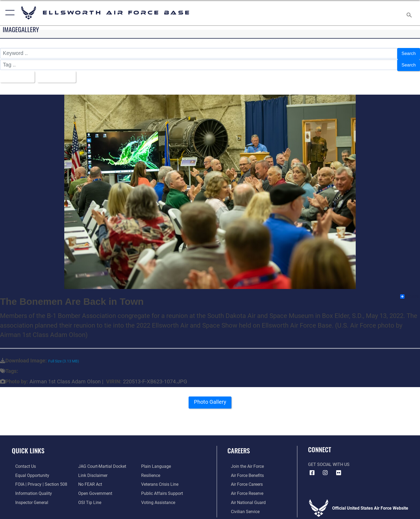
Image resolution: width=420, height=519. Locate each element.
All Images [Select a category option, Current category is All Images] (17, 74)
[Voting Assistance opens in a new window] (159, 499)
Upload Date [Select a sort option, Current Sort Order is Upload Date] (61, 74)
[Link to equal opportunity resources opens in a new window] (29, 472)
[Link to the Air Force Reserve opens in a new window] (244, 490)
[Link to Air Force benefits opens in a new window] (244, 472)
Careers (239, 448)
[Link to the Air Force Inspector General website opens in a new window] (28, 499)
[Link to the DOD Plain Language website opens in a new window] (157, 463)
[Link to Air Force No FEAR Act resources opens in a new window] (89, 481)
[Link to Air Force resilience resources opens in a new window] (152, 472)
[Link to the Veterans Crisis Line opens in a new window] (161, 481)
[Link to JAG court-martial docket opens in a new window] (101, 463)
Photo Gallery (210, 401)
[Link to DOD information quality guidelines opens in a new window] (30, 490)
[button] (9, 13)
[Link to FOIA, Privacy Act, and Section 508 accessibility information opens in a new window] (38, 481)
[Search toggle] (410, 13)
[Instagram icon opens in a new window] (325, 470)
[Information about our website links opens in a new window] (92, 472)
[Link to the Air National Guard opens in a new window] (245, 499)
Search (407, 53)
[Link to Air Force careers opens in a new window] (243, 481)
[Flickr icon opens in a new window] (339, 470)
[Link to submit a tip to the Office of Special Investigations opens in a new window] (89, 499)
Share (410, 294)
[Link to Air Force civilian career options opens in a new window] (242, 508)
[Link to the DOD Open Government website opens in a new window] (94, 490)
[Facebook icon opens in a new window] (312, 470)
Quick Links (28, 448)
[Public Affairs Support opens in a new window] (163, 490)
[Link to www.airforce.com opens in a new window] (244, 463)
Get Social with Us (329, 461)
